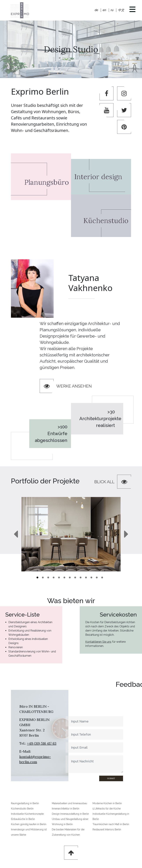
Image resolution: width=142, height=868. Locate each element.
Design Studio (71, 49)
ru (112, 10)
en (104, 10)
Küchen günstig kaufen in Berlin (29, 824)
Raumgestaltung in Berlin (25, 803)
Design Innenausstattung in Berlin (70, 814)
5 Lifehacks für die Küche (107, 809)
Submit (96, 778)
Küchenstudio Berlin (22, 809)
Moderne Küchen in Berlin (107, 803)
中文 (121, 10)
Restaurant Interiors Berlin (107, 829)
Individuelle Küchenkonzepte (27, 814)
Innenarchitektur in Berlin (66, 809)
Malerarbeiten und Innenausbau (69, 803)
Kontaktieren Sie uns (114, 642)
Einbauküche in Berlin (23, 819)
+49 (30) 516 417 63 (42, 743)
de (96, 10)
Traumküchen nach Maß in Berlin (111, 824)
